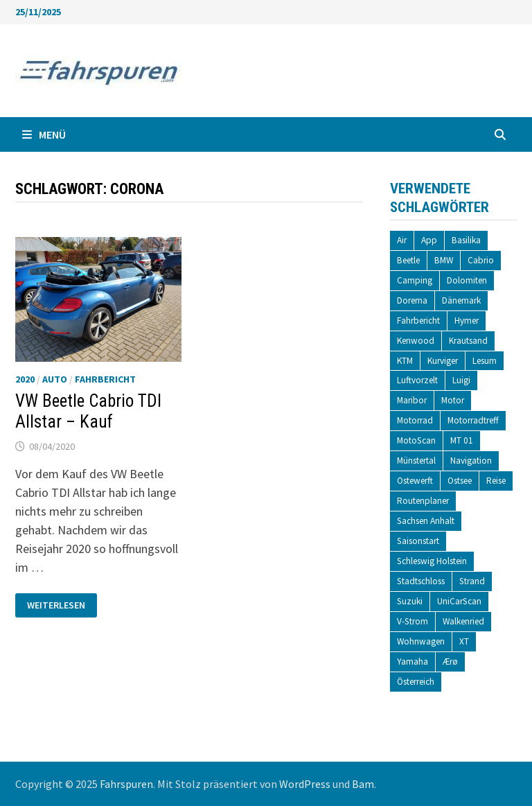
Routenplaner (423, 501)
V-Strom (413, 621)
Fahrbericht (105, 379)
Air (402, 240)
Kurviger (443, 361)
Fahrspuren (126, 784)
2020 (25, 379)
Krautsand (468, 341)
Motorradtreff (473, 420)
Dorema (412, 300)
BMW (444, 260)
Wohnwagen (421, 641)
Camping (415, 280)
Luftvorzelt (417, 380)
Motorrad (415, 420)
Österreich (416, 682)
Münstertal (416, 461)
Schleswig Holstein (432, 561)
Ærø (450, 662)
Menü (44, 134)
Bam (363, 784)
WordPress (305, 784)
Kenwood (416, 341)
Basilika (466, 240)
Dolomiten (467, 280)
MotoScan (416, 440)
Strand (472, 581)
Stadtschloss (421, 581)
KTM (405, 361)
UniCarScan (459, 601)
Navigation (471, 461)
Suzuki (410, 601)
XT (464, 641)
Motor (453, 400)
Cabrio (481, 260)
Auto (55, 379)
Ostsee (460, 481)
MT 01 (462, 440)
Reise (496, 481)
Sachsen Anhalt (426, 521)
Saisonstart (418, 541)
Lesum (485, 361)
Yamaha (413, 662)
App (429, 240)
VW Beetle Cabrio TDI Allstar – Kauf (88, 411)
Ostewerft (415, 481)
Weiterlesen (56, 605)
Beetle (408, 260)
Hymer (467, 321)
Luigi (461, 380)
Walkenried (463, 621)
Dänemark (461, 300)
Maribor (412, 400)
